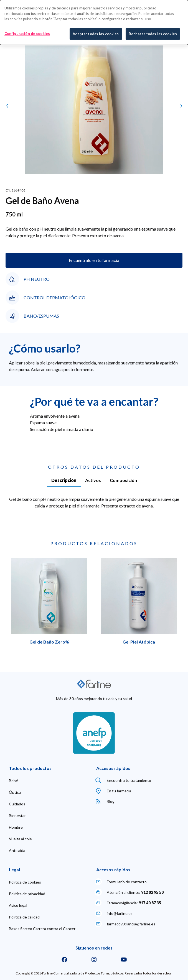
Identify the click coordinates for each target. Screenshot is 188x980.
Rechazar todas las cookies (153, 33)
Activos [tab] (93, 480)
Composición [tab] (123, 480)
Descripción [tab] (64, 480)
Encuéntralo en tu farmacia (94, 260)
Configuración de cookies (27, 33)
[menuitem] (13, 781)
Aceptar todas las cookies (96, 33)
